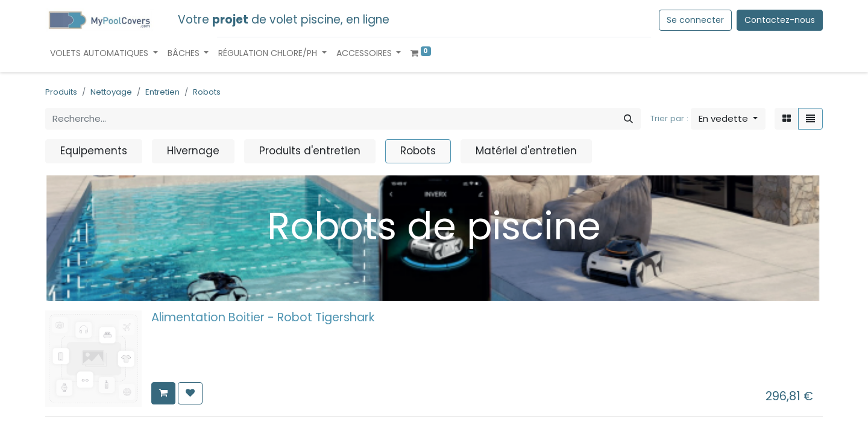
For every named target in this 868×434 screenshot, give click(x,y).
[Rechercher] (628, 119)
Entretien (162, 92)
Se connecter (695, 20)
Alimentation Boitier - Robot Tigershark (263, 317)
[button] (728, 119)
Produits (61, 92)
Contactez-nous (780, 20)
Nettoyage (111, 92)
